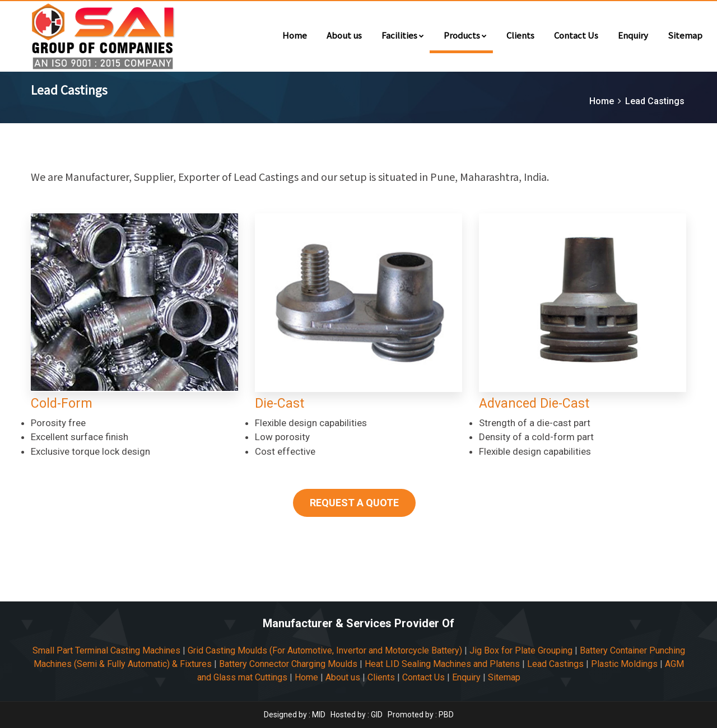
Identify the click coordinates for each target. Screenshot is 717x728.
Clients (520, 35)
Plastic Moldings (624, 664)
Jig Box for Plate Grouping (521, 650)
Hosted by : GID (357, 715)
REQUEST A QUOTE (354, 503)
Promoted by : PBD (421, 715)
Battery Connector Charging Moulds (288, 664)
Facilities (403, 35)
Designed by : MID (295, 715)
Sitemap (685, 35)
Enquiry (633, 35)
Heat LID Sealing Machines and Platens (442, 664)
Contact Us (576, 35)
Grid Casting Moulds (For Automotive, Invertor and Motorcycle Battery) (325, 650)
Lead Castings (555, 664)
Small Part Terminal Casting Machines (106, 650)
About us (344, 35)
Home (295, 35)
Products (465, 35)
